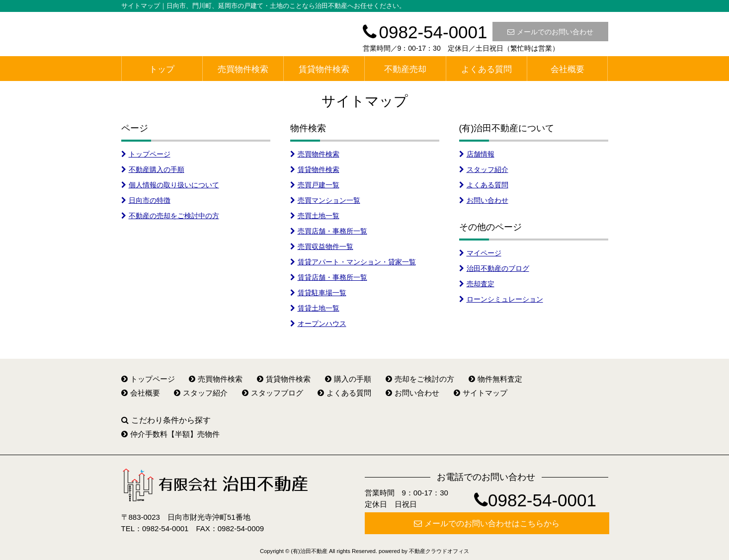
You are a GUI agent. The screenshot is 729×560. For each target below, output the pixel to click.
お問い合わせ (484, 200)
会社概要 (567, 69)
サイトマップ (481, 393)
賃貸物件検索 (324, 69)
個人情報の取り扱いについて (170, 185)
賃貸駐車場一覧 (318, 293)
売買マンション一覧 (325, 200)
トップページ (146, 154)
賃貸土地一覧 (315, 308)
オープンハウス (318, 323)
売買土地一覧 (315, 216)
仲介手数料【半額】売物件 (170, 434)
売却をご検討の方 (420, 379)
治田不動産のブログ (494, 268)
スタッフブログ (273, 393)
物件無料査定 (495, 379)
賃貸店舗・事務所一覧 (329, 277)
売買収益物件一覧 (322, 246)
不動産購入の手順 (153, 169)
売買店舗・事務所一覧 (329, 231)
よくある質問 (486, 69)
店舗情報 (477, 154)
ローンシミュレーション (501, 299)
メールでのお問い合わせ (550, 32)
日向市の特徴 (146, 200)
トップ (162, 69)
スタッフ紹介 (484, 169)
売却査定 (477, 284)
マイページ (480, 253)
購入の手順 (348, 379)
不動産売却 (405, 69)
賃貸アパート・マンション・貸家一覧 (353, 262)
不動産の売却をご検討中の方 (170, 216)
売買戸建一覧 (315, 185)
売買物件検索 (243, 69)
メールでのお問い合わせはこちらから (487, 523)
